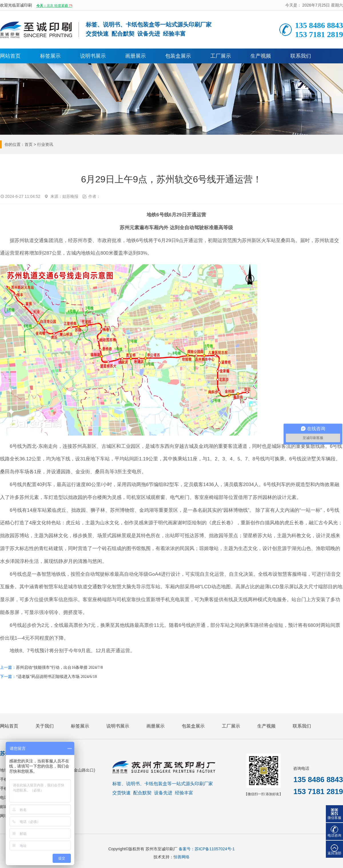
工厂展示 (221, 56)
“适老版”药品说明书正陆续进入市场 (48, 677)
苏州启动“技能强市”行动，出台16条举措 (52, 667)
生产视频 (261, 56)
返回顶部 (334, 853)
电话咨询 (334, 835)
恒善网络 (182, 857)
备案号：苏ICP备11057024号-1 (207, 849)
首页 (29, 144)
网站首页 (10, 56)
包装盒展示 (178, 56)
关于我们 (45, 726)
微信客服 (334, 818)
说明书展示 (93, 56)
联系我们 (301, 56)
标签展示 (50, 56)
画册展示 (135, 56)
